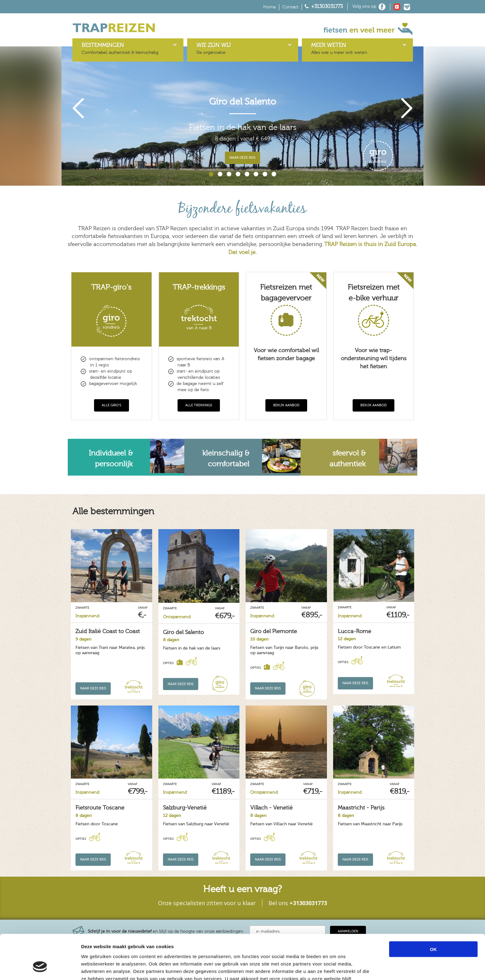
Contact (290, 7)
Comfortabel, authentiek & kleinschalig (120, 49)
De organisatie (214, 49)
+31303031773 (327, 6)
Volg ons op (364, 6)
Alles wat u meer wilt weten (339, 49)
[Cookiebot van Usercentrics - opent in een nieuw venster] (40, 968)
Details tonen (334, 968)
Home (270, 7)
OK (433, 911)
